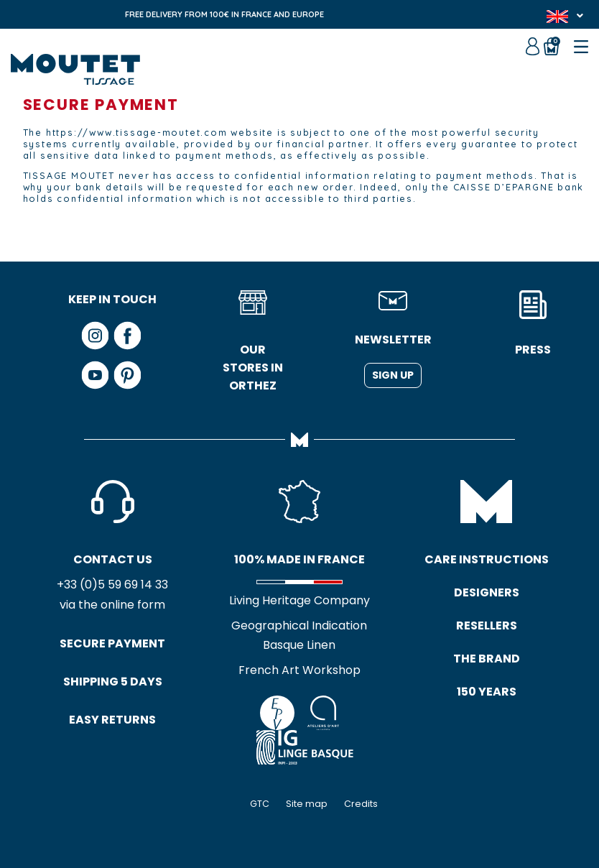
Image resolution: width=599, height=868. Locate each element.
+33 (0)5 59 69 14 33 (112, 585)
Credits (361, 804)
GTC (260, 804)
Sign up (393, 375)
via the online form (112, 605)
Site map (307, 804)
